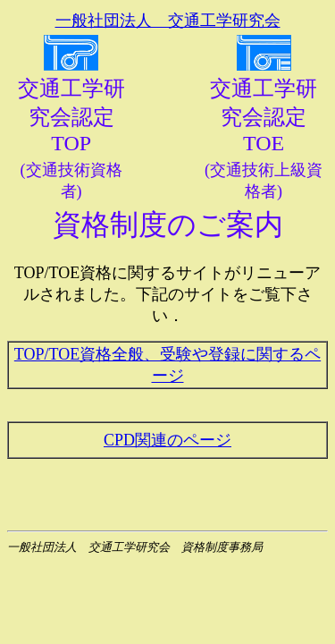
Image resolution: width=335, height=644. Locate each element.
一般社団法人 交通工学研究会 (168, 21)
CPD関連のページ (167, 440)
